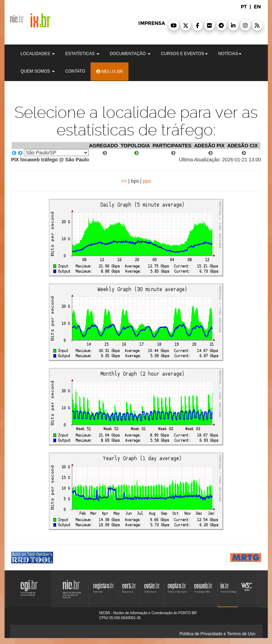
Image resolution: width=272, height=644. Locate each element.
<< (124, 181)
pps (147, 181)
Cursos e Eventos (184, 54)
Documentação (130, 54)
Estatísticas (82, 54)
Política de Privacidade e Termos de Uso (218, 634)
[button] (174, 25)
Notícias (230, 54)
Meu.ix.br (110, 72)
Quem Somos (38, 71)
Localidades (38, 54)
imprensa (152, 23)
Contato (75, 71)
